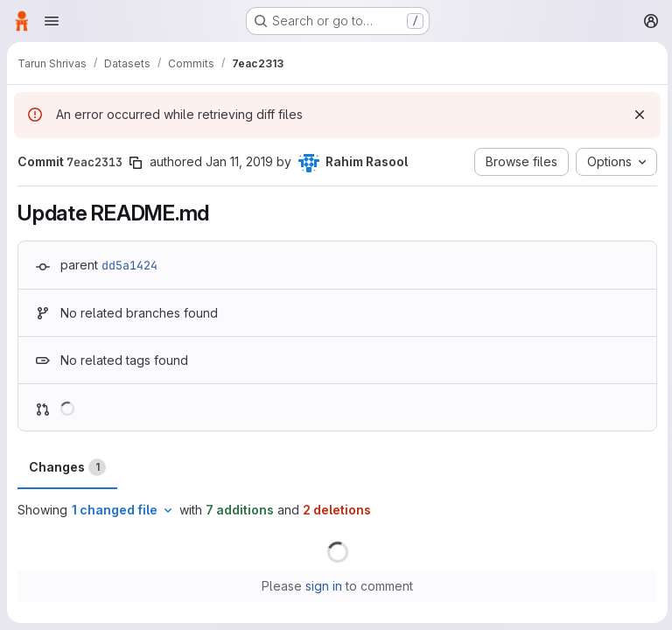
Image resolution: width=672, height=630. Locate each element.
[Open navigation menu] (52, 21)
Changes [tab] (67, 467)
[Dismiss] (637, 115)
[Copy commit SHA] (136, 163)
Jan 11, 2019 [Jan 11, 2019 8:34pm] (239, 161)
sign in (323, 586)
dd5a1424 (129, 265)
